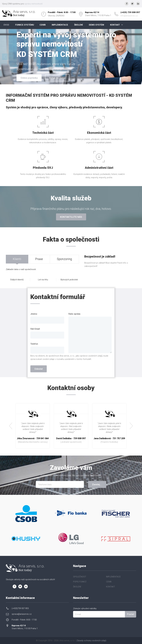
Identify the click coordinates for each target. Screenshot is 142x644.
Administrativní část (99, 168)
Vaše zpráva (74, 314)
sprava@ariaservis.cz (22, 614)
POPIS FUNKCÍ (80, 582)
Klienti (17, 259)
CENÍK (43, 25)
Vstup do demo (57, 78)
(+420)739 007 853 (20, 608)
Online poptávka (29, 78)
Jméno (34, 314)
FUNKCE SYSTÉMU (25, 25)
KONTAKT (115, 25)
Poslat (131, 614)
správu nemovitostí (34, 4)
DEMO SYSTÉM (96, 25)
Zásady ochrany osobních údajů (91, 641)
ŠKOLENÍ (78, 25)
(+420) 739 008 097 (130, 12)
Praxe (39, 259)
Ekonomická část (99, 133)
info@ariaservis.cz (129, 16)
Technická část (43, 133)
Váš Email (35, 329)
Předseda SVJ (43, 168)
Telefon (34, 344)
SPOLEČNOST (80, 577)
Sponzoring (64, 259)
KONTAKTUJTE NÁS (71, 217)
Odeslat (39, 369)
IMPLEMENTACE (60, 25)
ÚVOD (6, 25)
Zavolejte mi (99, 484)
